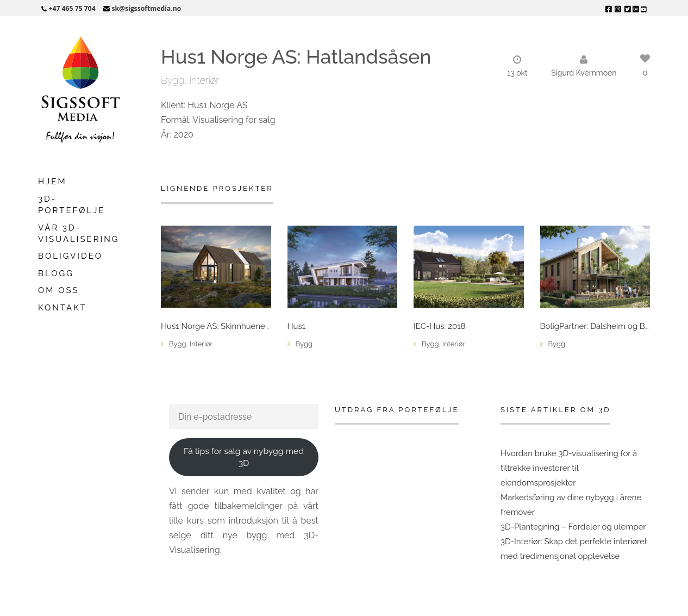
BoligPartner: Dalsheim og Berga (595, 326)
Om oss (59, 290)
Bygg (173, 80)
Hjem (52, 182)
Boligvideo (70, 256)
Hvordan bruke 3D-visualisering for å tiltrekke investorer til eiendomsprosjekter (569, 468)
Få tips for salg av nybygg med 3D (244, 457)
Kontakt (62, 308)
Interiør (204, 80)
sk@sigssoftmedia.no (146, 8)
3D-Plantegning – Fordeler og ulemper (573, 527)
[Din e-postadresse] (244, 417)
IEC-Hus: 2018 (439, 326)
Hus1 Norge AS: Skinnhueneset (216, 326)
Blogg (56, 273)
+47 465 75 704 (72, 8)
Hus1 (297, 326)
